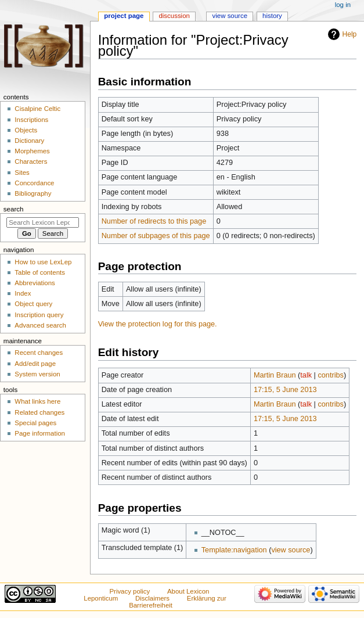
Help (350, 34)
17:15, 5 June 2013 (285, 390)
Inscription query (39, 315)
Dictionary (29, 141)
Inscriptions (31, 120)
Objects (26, 130)
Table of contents (40, 272)
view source (291, 550)
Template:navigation (234, 550)
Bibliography (33, 193)
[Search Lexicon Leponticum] (43, 222)
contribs (330, 375)
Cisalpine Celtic (37, 109)
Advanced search (40, 325)
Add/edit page (35, 364)
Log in (343, 5)
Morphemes (32, 151)
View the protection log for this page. (158, 324)
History (272, 16)
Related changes (39, 412)
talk (306, 375)
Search (14, 209)
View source (230, 16)
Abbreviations (35, 283)
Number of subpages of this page (156, 236)
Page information (40, 433)
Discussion (174, 16)
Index (23, 293)
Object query (33, 304)
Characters (31, 161)
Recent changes (39, 353)
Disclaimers (152, 598)
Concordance (34, 183)
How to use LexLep (43, 262)
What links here (37, 401)
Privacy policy (129, 591)
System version (37, 374)
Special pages (35, 423)
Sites (22, 173)
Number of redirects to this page (154, 221)
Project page (124, 16)
